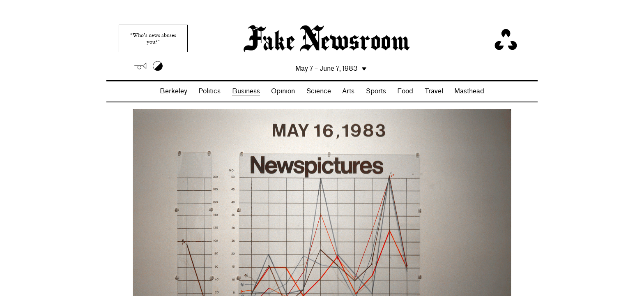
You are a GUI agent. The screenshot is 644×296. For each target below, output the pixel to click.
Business (246, 91)
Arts (348, 91)
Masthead (469, 91)
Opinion (283, 91)
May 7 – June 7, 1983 (326, 69)
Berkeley (174, 91)
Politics (209, 91)
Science (319, 91)
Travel (434, 91)
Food (405, 91)
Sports (376, 91)
